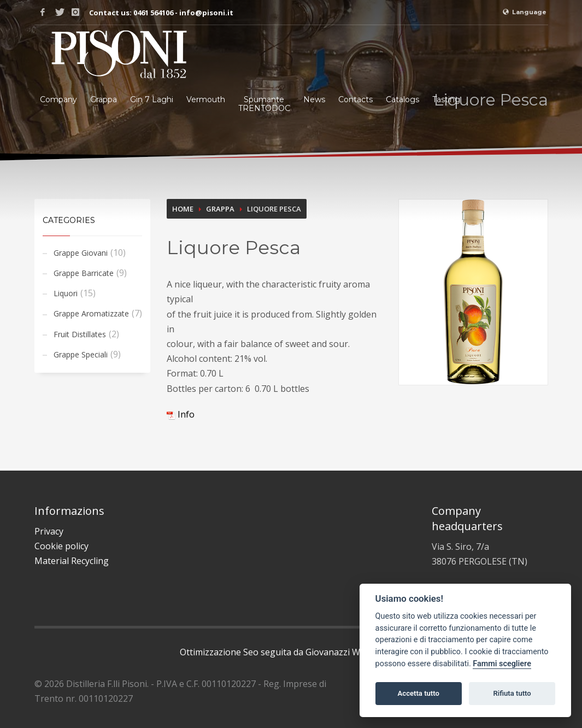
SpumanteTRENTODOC (264, 104)
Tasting (446, 99)
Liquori (66, 293)
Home (183, 209)
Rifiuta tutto (512, 693)
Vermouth (206, 99)
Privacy (49, 531)
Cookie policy (61, 546)
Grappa (104, 99)
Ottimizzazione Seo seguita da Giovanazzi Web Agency (291, 652)
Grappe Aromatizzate (91, 313)
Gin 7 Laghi (152, 99)
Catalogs (402, 99)
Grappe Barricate (84, 273)
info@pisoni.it (206, 13)
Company (58, 99)
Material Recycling (72, 561)
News (314, 99)
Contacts (355, 99)
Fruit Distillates (80, 334)
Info (181, 414)
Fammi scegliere (502, 664)
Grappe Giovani (81, 253)
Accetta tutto (419, 693)
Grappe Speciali (81, 354)
